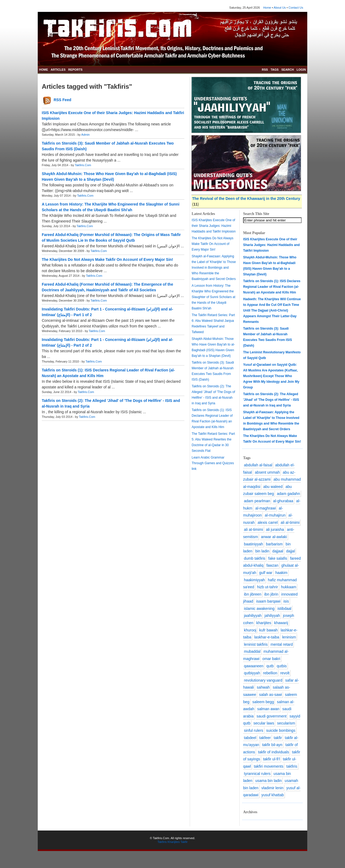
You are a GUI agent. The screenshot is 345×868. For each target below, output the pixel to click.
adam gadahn (288, 494)
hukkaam (289, 587)
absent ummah (268, 472)
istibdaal (284, 609)
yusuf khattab (273, 795)
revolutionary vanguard (263, 680)
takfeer (265, 738)
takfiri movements (269, 766)
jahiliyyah (272, 616)
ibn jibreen (253, 594)
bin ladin (262, 551)
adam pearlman (257, 501)
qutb (270, 666)
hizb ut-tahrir (268, 587)
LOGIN (301, 70)
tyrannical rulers (257, 774)
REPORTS (75, 70)
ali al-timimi (290, 522)
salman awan (268, 709)
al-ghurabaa (283, 501)
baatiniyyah (253, 544)
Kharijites (173, 842)
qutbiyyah (252, 673)
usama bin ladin (268, 781)
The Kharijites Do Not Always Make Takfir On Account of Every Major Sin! (107, 259)
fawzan (272, 565)
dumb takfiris (255, 558)
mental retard (282, 644)
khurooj (250, 630)
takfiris (292, 766)
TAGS (275, 70)
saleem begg (263, 702)
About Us (280, 8)
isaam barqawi (268, 601)
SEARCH (288, 70)
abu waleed (273, 487)
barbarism (274, 544)
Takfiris (162, 842)
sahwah (263, 687)
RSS (265, 70)
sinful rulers (254, 730)
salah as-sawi (270, 695)
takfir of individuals (273, 752)
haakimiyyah (254, 580)
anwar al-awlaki (274, 537)
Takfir (184, 842)
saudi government (272, 716)
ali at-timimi (253, 529)
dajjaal (278, 551)
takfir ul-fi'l (272, 759)
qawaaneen (254, 666)
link (194, 469)
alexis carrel (268, 522)
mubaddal (252, 651)
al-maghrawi (265, 508)
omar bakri (271, 659)
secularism (286, 723)
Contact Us (296, 8)
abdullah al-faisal (258, 465)
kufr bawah (268, 630)
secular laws (264, 723)
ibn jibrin (271, 594)
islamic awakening (259, 609)
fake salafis (278, 558)
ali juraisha (275, 529)
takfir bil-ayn (272, 745)
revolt (285, 673)
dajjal (291, 551)
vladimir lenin (272, 788)
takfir (278, 738)
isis (286, 601)
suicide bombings (281, 730)
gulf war (266, 573)
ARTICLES (58, 70)
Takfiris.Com (83, 165)
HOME (44, 70)
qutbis (282, 666)
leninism (289, 637)
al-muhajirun (275, 515)
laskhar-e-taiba (267, 637)
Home (267, 8)
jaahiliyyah (253, 616)
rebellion (270, 673)
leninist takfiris (256, 644)
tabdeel (250, 738)
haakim (281, 573)
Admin (86, 135)
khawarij (281, 623)
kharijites (264, 623)
